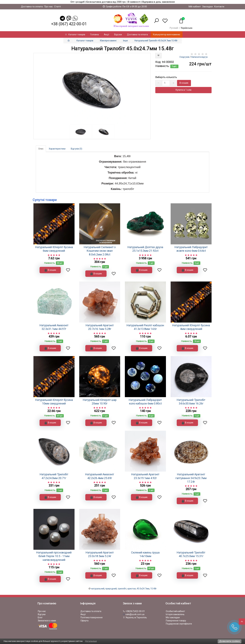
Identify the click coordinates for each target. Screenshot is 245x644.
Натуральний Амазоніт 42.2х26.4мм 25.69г (100, 476)
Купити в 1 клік (184, 90)
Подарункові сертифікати (179, 624)
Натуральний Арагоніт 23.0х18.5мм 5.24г (100, 554)
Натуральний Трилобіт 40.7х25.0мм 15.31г (191, 554)
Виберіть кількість (166, 77)
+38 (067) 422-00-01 (69, 24)
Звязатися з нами (47, 621)
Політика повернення (91, 617)
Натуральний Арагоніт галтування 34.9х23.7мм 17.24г (191, 478)
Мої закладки (173, 617)
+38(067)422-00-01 (134, 611)
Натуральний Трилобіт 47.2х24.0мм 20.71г (54, 476)
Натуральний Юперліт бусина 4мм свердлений (191, 327)
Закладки (207, 7)
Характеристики (57, 149)
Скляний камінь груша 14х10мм (145, 554)
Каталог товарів (75, 34)
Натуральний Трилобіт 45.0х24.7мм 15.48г (156, 41)
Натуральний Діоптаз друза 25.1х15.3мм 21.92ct (145, 249)
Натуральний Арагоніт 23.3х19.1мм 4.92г (145, 476)
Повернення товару (176, 621)
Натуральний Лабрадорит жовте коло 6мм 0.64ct (191, 249)
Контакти (219, 7)
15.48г (154, 589)
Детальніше (91, 641)
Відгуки (118, 34)
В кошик (184, 83)
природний (111, 589)
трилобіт (122, 589)
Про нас (48, 7)
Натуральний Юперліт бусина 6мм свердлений (54, 249)
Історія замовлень (175, 614)
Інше (125, 41)
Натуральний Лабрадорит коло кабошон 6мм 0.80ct (145, 402)
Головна (95, 34)
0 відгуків (184, 57)
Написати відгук (199, 57)
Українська (186, 28)
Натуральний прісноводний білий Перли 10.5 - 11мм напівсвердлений (54, 556)
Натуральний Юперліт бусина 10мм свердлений (54, 402)
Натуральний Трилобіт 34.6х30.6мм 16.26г (191, 402)
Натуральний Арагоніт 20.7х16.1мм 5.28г (100, 327)
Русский (174, 28)
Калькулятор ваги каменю (167, 34)
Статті (57, 7)
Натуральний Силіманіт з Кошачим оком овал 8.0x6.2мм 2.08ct (100, 251)
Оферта (84, 621)
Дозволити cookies (230, 641)
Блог (40, 617)
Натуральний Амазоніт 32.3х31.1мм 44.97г (54, 327)
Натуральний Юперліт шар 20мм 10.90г (100, 402)
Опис (41, 149)
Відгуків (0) (76, 149)
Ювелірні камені (108, 41)
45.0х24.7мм (143, 589)
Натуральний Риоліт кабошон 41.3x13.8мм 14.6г (145, 327)
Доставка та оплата (32, 7)
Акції (106, 34)
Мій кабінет (195, 7)
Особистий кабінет (175, 611)
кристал (132, 589)
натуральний (98, 589)
